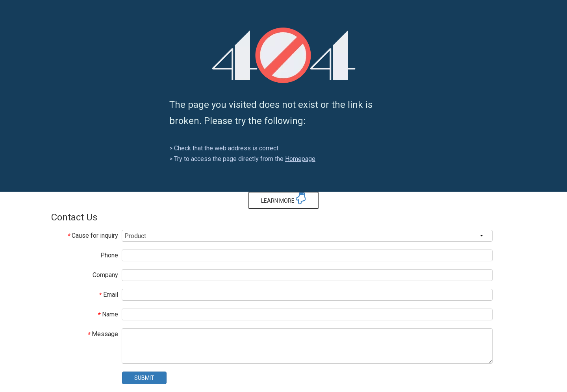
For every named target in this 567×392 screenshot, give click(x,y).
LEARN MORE (283, 198)
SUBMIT (144, 378)
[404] (284, 55)
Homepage (300, 159)
